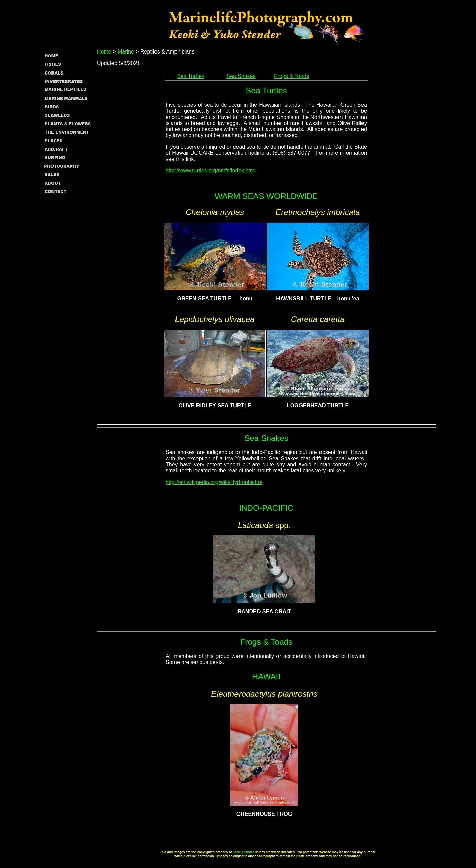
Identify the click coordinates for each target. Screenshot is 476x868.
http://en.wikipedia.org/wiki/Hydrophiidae (214, 482)
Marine (126, 52)
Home (104, 52)
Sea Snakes (241, 76)
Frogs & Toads (292, 76)
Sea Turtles (191, 76)
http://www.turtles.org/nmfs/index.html (211, 171)
